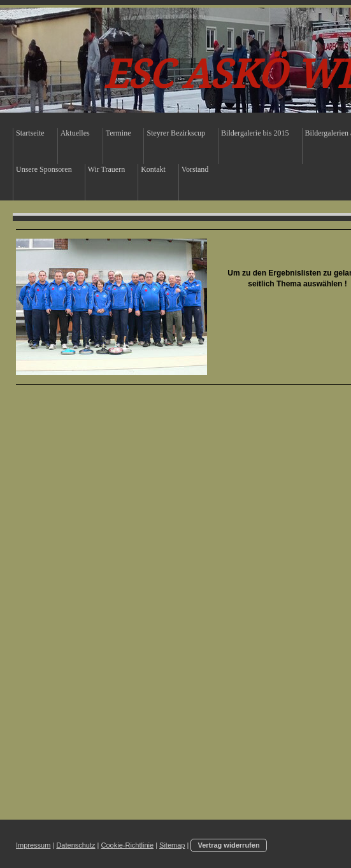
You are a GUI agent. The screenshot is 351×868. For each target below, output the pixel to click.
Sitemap (172, 845)
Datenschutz (75, 845)
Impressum (33, 845)
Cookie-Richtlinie (128, 845)
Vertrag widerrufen (228, 845)
